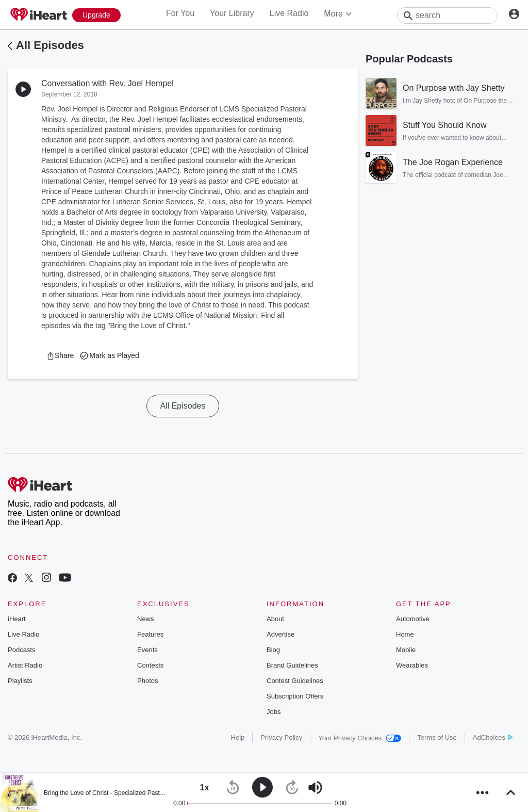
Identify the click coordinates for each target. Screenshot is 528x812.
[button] (60, 355)
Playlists (20, 681)
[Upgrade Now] (96, 15)
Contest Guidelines (295, 681)
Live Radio (289, 13)
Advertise (280, 634)
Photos (147, 681)
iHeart (17, 619)
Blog (273, 650)
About (275, 619)
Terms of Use (437, 737)
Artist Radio (25, 665)
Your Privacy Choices (360, 738)
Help (238, 737)
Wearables (412, 665)
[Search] (447, 15)
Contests (150, 665)
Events (147, 650)
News (146, 619)
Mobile (406, 650)
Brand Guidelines (292, 665)
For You (180, 13)
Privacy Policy (281, 737)
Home (405, 634)
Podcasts (21, 650)
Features (150, 634)
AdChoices (493, 737)
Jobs (274, 712)
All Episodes (50, 45)
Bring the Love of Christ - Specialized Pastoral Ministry (118, 793)
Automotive (413, 619)
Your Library (232, 13)
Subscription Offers (295, 696)
